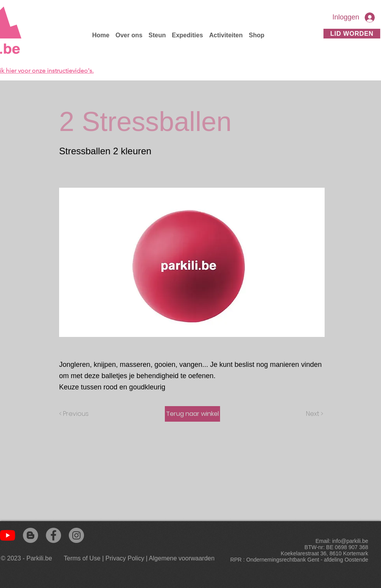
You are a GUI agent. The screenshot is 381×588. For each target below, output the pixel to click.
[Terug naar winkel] (192, 414)
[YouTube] (8, 535)
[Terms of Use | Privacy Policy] (104, 558)
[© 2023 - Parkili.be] (28, 558)
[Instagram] (76, 535)
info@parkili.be (350, 541)
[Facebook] (53, 535)
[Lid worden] (352, 34)
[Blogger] (31, 535)
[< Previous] (75, 414)
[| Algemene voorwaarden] (180, 558)
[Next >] (314, 414)
